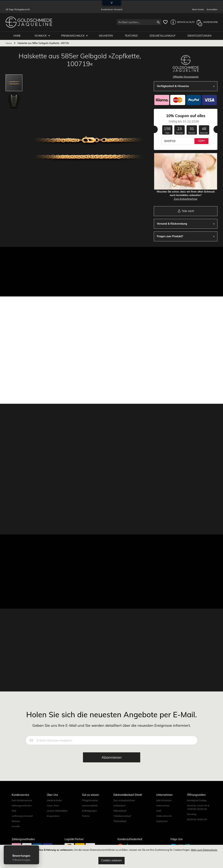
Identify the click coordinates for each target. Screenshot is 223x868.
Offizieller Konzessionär (186, 77)
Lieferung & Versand (22, 816)
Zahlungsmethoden (22, 806)
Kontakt (16, 826)
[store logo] (29, 22)
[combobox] (139, 22)
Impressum (162, 821)
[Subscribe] (112, 757)
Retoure (16, 821)
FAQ (14, 811)
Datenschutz (163, 806)
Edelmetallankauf (163, 36)
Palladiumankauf (122, 816)
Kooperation (53, 816)
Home (9, 43)
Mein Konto (198, 9)
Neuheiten (106, 36)
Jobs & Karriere (164, 800)
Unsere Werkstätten (57, 811)
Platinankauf (120, 821)
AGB (159, 811)
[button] (182, 22)
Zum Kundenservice (22, 800)
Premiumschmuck (73, 36)
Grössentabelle (90, 806)
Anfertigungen (89, 811)
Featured (131, 36)
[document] (111, 856)
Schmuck (41, 36)
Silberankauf (120, 811)
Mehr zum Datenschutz (204, 850)
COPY (202, 141)
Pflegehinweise (90, 800)
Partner (86, 816)
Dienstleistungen (199, 36)
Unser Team (53, 806)
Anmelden (212, 9)
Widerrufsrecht (164, 816)
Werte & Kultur (54, 800)
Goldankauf (119, 806)
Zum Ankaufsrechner (186, 199)
